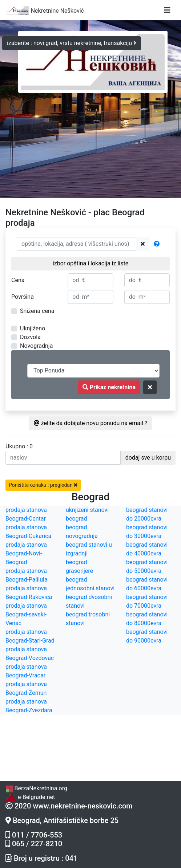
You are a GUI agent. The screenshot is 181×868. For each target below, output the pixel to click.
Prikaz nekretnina (109, 387)
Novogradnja (36, 346)
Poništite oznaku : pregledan (43, 485)
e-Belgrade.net (30, 797)
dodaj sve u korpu (148, 458)
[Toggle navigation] (167, 10)
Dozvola (30, 337)
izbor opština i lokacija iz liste (90, 263)
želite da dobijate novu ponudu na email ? (91, 423)
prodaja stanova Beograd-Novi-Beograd (26, 553)
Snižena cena (37, 311)
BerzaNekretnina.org (36, 788)
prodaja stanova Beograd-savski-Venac (26, 614)
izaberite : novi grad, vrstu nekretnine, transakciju (72, 43)
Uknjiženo (33, 328)
